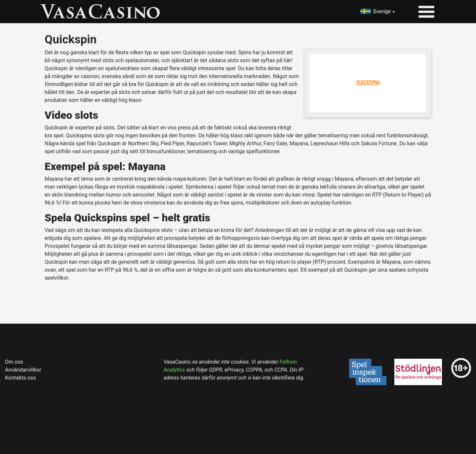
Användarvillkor (23, 370)
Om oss (14, 362)
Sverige (382, 11)
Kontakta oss (20, 378)
